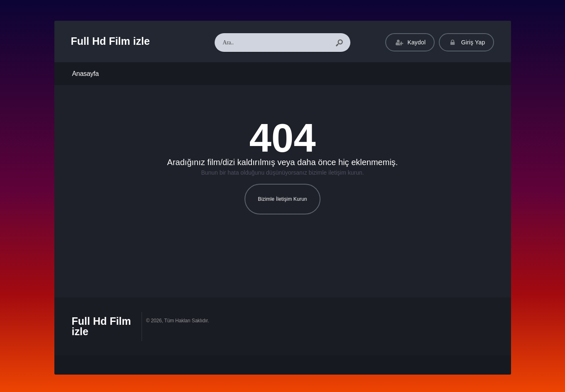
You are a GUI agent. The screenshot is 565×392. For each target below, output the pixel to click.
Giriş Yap (466, 43)
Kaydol (410, 43)
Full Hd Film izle (110, 41)
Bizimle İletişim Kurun (282, 199)
